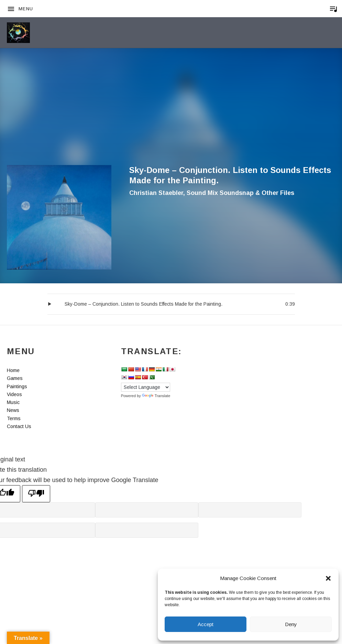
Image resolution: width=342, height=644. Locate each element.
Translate (156, 396)
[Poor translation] (36, 494)
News (13, 410)
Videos (14, 394)
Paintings (17, 386)
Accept (206, 624)
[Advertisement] (171, 113)
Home (13, 370)
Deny (291, 624)
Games (15, 378)
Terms (14, 418)
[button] (328, 578)
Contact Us (19, 426)
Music (13, 402)
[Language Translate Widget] (146, 387)
